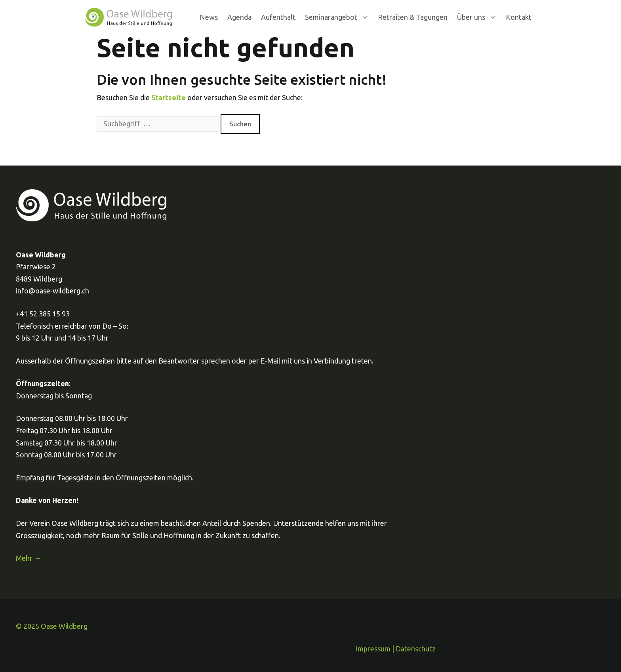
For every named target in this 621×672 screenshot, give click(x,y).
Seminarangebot (339, 17)
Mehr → (29, 558)
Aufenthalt (278, 17)
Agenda (239, 17)
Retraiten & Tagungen (413, 17)
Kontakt (519, 17)
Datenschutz (416, 649)
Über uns (479, 17)
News (209, 17)
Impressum (373, 649)
